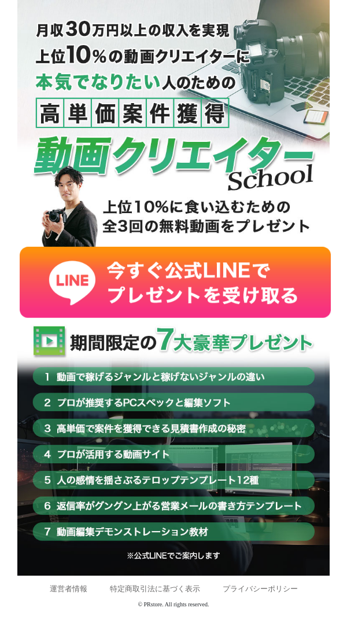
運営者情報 (69, 589)
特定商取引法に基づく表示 (155, 589)
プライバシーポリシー (260, 589)
